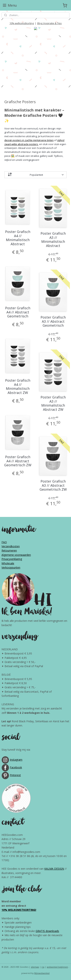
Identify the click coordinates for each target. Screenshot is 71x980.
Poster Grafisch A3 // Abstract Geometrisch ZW (53, 485)
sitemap (35, 967)
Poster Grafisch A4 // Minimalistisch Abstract (18, 238)
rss (43, 967)
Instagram (16, 760)
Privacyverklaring (12, 559)
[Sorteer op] (35, 175)
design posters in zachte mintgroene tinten (29, 140)
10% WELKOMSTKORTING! (19, 910)
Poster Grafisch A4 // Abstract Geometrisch (18, 312)
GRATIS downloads (47, 931)
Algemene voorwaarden (16, 555)
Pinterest (15, 775)
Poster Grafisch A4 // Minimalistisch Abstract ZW (18, 387)
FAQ (4, 542)
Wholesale (8, 563)
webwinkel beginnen (57, 967)
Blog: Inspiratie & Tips (50, 23)
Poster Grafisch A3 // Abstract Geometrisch (53, 321)
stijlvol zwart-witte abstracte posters (34, 142)
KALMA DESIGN (54, 869)
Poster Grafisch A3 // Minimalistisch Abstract (53, 240)
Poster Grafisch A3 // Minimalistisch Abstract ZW (53, 403)
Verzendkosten (11, 546)
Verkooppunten (11, 567)
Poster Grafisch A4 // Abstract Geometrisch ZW (18, 461)
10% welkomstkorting (22, 23)
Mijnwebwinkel (42, 973)
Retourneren (9, 550)
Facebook (16, 767)
